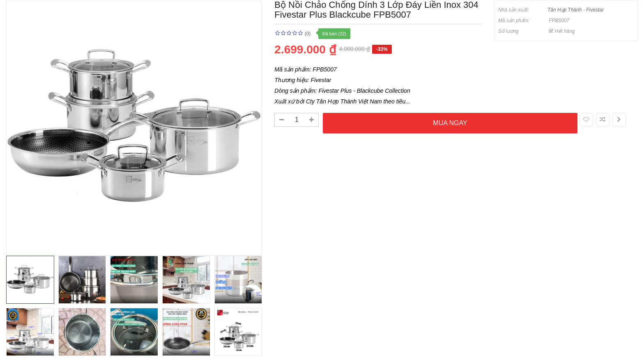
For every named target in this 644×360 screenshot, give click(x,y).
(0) (308, 34)
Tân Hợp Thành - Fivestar (576, 10)
